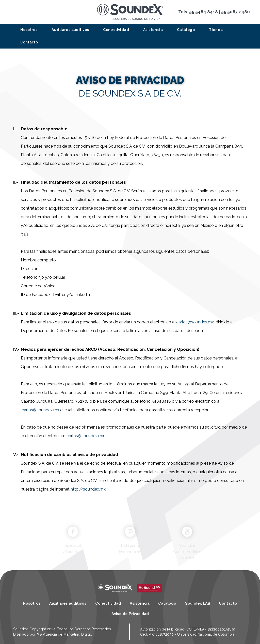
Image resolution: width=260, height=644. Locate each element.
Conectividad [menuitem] (116, 30)
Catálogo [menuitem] (186, 30)
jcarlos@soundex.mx (195, 322)
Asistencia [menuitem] (153, 30)
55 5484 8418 (204, 12)
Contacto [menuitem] (29, 42)
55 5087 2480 (235, 12)
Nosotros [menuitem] (29, 30)
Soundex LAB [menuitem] (194, 603)
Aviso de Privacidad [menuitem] (130, 614)
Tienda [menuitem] (216, 30)
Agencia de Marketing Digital (66, 634)
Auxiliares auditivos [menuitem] (70, 30)
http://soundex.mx (88, 489)
